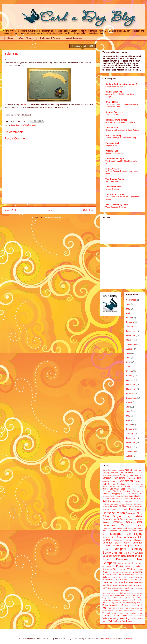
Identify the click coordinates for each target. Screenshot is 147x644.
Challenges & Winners (50, 38)
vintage (116, 619)
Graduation (107, 572)
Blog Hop (134, 476)
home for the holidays (123, 577)
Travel (124, 616)
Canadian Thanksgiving (114, 478)
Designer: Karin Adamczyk (114, 537)
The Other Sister (113, 187)
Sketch (140, 598)
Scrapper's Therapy (115, 159)
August (129, 349)
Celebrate (138, 478)
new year (106, 591)
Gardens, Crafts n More (116, 120)
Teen (124, 605)
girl (141, 569)
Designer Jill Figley (119, 506)
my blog (25, 105)
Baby (13, 125)
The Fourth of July (127, 608)
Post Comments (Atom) (55, 217)
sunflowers (129, 603)
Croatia (128, 499)
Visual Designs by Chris (117, 205)
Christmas (126, 481)
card (129, 478)
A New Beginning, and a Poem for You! (121, 122)
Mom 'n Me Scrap (113, 135)
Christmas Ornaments (133, 491)
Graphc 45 (117, 572)
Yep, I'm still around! (114, 114)
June (128, 304)
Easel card (111, 566)
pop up (110, 593)
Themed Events (124, 613)
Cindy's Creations (114, 92)
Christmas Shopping (111, 494)
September (131, 300)
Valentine (107, 618)
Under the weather (135, 616)
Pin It (7, 60)
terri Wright (131, 605)
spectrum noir (128, 600)
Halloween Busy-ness (114, 153)
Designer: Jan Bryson (119, 531)
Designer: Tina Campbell (26, 125)
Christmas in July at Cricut (116, 86)
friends (109, 569)
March (129, 318)
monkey (115, 585)
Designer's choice (123, 563)
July (128, 353)
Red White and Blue (120, 595)
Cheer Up (114, 481)
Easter (120, 566)
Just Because (122, 580)
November (131, 335)
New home (129, 588)
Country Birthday (110, 499)
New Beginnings (117, 588)
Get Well (127, 569)
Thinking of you (136, 613)
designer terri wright (135, 506)
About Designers (74, 38)
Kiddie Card (108, 582)
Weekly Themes (26, 38)
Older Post (88, 210)
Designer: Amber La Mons (115, 510)
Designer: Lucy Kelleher (127, 516)
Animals (128, 470)
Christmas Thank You (132, 494)
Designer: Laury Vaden (116, 543)
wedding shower (137, 619)
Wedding (125, 618)
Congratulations (136, 496)
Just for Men (136, 580)
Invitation (139, 577)
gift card (136, 569)
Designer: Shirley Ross (115, 556)
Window (105, 621)
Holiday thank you (126, 575)
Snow (111, 600)
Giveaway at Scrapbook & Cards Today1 (122, 130)
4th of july (107, 470)
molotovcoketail (109, 638)
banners (137, 473)
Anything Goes (108, 473)
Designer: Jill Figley (126, 534)
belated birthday (113, 476)
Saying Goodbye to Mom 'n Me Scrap (121, 138)
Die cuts (135, 563)
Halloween (137, 572)
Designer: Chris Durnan (128, 522)
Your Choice (127, 621)
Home (10, 38)
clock (126, 496)
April (128, 313)
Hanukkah (107, 575)
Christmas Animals (125, 484)
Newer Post (10, 210)
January (130, 327)
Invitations (108, 580)
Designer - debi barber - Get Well (129, 502)
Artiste (117, 473)
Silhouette (132, 598)
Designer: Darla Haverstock (115, 528)
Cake (141, 476)
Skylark (105, 600)
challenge (106, 481)
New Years (114, 591)
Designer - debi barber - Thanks (114, 504)
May (128, 309)
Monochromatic (126, 585)
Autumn (123, 473)
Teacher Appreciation (112, 605)
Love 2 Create (112, 128)
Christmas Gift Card (112, 491)
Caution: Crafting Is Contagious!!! (121, 84)
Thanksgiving (113, 608)
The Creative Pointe (115, 179)
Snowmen (118, 600)
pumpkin (127, 593)
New (109, 588)
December (131, 331)
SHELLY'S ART (112, 169)
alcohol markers (118, 470)
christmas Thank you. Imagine (113, 496)
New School (138, 588)
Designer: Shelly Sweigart (130, 553)
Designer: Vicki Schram (115, 519)
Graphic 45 (126, 572)
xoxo (120, 621)
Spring (136, 600)
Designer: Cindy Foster (123, 525)
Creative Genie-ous (114, 112)
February (130, 322)
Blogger (129, 638)
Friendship (117, 569)
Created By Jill (112, 102)
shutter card (122, 598)
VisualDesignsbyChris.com (116, 207)
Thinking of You (111, 616)
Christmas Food (135, 489)
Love (116, 583)
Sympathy (138, 603)
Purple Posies (111, 145)
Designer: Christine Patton (123, 511)
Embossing (129, 566)
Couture (122, 499)
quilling (133, 593)
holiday (115, 575)
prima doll (118, 593)
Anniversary (138, 470)
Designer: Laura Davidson (128, 540)
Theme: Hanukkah (115, 611)
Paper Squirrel (112, 143)
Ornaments (125, 591)
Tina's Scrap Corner (115, 194)
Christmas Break (118, 489)
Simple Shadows (112, 189)
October (130, 340)
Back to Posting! (112, 181)
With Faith (113, 621)
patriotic (133, 591)
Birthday (124, 475)
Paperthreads (112, 151)
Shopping (112, 598)
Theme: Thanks (129, 611)
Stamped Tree (120, 603)
